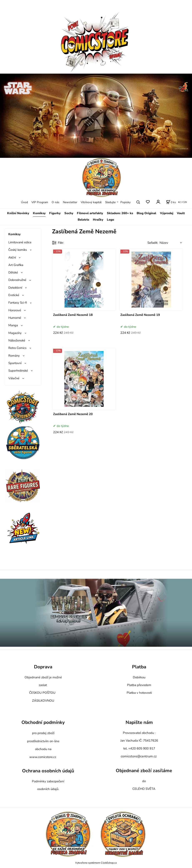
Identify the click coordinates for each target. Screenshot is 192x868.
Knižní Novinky (18, 213)
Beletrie (83, 220)
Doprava (43, 667)
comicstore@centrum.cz (139, 756)
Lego (110, 220)
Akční (12, 257)
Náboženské (17, 340)
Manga (13, 325)
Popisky (125, 202)
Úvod (24, 202)
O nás (55, 202)
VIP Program (40, 202)
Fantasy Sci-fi (18, 303)
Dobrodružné (17, 280)
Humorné (15, 318)
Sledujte (110, 202)
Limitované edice (20, 242)
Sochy (69, 213)
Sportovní (15, 363)
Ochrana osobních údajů (48, 771)
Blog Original (146, 213)
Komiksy (39, 213)
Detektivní (15, 288)
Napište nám (139, 722)
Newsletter (70, 202)
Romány (14, 356)
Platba (139, 667)
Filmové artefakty (90, 213)
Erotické (14, 295)
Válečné (14, 378)
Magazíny (15, 333)
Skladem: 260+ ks (120, 213)
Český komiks (18, 250)
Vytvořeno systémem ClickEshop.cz (96, 863)
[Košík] (171, 202)
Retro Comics (17, 348)
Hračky (98, 220)
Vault (181, 213)
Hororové (15, 310)
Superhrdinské (18, 371)
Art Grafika (16, 265)
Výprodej (167, 213)
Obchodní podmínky (43, 722)
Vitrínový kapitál (91, 202)
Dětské (13, 272)
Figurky (55, 213)
